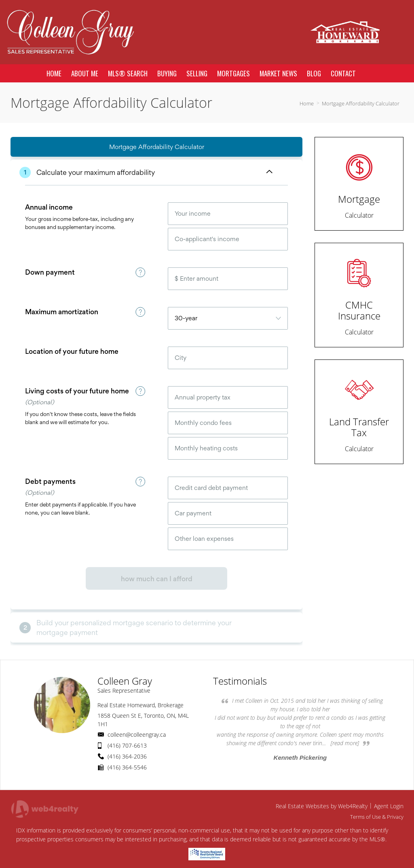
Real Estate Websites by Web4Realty (322, 806)
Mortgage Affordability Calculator (361, 103)
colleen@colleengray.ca (137, 735)
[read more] (345, 743)
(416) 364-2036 (127, 756)
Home (307, 103)
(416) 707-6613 (127, 745)
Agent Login (389, 806)
